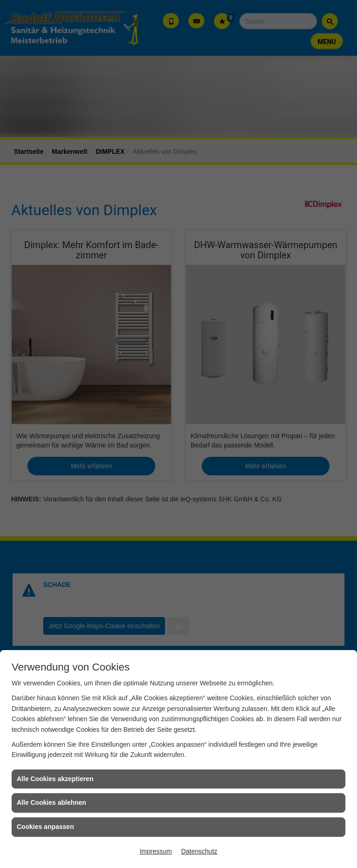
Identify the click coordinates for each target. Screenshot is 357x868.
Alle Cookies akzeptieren (55, 779)
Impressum (155, 851)
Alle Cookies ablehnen (51, 802)
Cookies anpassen (45, 827)
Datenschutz (199, 851)
